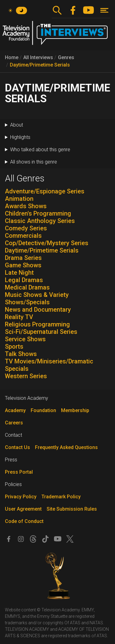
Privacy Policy (21, 497)
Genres (66, 57)
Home (12, 57)
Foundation (43, 410)
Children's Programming (38, 213)
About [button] (17, 125)
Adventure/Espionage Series (45, 191)
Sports (14, 346)
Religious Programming (37, 324)
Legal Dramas (24, 280)
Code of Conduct (24, 521)
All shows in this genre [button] (34, 162)
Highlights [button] (20, 137)
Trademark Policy (61, 497)
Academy (15, 410)
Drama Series (23, 258)
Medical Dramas (27, 287)
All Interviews (38, 57)
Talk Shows (21, 354)
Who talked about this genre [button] (40, 150)
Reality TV (19, 317)
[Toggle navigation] (104, 10)
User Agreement (23, 509)
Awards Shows (26, 206)
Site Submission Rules (72, 509)
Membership (75, 410)
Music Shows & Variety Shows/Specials (37, 298)
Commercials (23, 236)
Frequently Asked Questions (66, 447)
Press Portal (19, 472)
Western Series (26, 376)
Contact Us (17, 447)
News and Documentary (38, 310)
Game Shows (23, 265)
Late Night (19, 273)
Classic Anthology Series (40, 221)
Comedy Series (26, 228)
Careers (14, 423)
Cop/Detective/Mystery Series (47, 243)
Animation (19, 199)
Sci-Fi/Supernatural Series (41, 332)
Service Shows (25, 339)
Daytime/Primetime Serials (40, 65)
